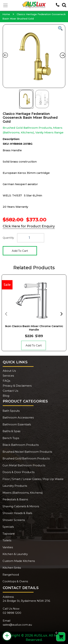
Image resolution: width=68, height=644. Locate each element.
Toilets (7, 540)
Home (6, 14)
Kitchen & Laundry (15, 554)
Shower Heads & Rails (17, 513)
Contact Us (10, 391)
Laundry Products (15, 486)
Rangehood (11, 575)
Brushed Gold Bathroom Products (27, 128)
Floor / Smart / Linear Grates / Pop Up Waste (33, 479)
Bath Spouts (11, 411)
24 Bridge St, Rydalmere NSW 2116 (26, 601)
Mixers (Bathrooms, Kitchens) (23, 493)
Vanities (8, 547)
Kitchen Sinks (12, 568)
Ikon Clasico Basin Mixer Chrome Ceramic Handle (34, 328)
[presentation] (6, 314)
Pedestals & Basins (15, 499)
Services (8, 376)
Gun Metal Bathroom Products (24, 465)
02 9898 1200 (12, 613)
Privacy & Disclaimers (17, 386)
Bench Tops (11, 438)
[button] (5, 5)
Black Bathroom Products (21, 445)
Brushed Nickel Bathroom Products (27, 452)
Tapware (9, 534)
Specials (8, 527)
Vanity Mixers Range (49, 132)
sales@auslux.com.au (17, 625)
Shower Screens (14, 520)
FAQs (6, 381)
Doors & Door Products (18, 472)
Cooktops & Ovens (15, 581)
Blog (6, 396)
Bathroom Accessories (18, 417)
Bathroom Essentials (17, 424)
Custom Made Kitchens (19, 561)
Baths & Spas (11, 431)
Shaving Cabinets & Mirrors (21, 506)
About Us (9, 371)
